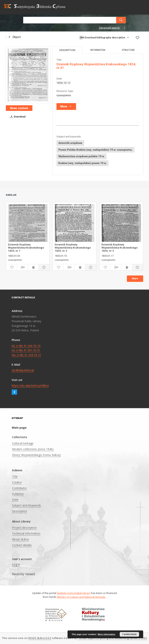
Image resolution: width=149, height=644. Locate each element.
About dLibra (20, 539)
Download (17, 117)
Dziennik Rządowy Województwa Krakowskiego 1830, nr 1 (26, 248)
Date (15, 499)
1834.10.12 (63, 83)
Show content (19, 108)
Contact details (22, 545)
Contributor (19, 488)
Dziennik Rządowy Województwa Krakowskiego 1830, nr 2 (73, 248)
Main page (19, 428)
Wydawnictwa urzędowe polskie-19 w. (81, 156)
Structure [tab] (128, 50)
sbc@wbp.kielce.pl (23, 370)
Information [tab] (98, 50)
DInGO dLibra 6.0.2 (40, 638)
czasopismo (64, 95)
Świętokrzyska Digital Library (74, 593)
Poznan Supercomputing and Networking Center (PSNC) (112, 638)
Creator (17, 482)
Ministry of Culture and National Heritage (81, 597)
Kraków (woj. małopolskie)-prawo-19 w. (82, 163)
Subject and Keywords (26, 505)
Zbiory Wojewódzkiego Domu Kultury (36, 455)
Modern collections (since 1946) (33, 449)
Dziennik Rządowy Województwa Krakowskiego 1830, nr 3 (120, 248)
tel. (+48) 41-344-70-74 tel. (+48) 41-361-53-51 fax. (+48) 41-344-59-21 (26, 350)
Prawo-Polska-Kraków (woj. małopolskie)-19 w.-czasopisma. (95, 150)
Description (19, 511)
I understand (129, 634)
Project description (24, 528)
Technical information (26, 533)
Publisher (18, 494)
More (135, 278)
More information (107, 634)
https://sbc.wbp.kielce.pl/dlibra (30, 385)
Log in (16, 564)
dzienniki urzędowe (70, 143)
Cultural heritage (23, 443)
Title (15, 476)
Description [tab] (67, 50)
